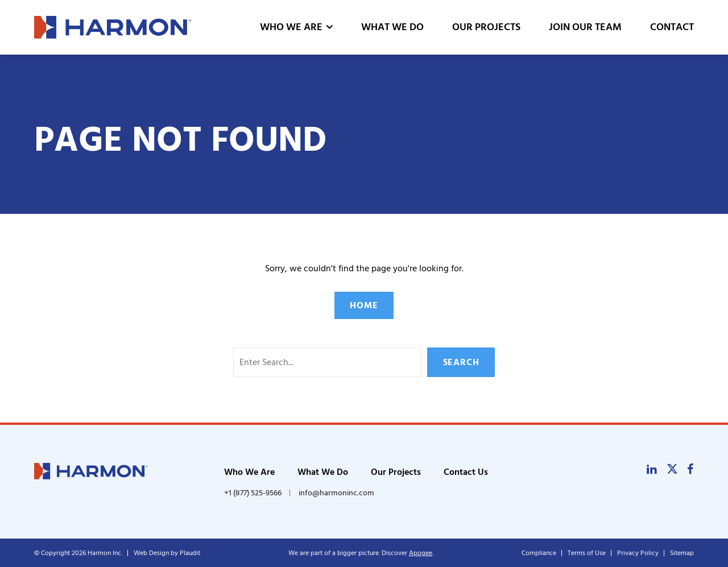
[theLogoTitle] (113, 27)
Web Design (151, 553)
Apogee (421, 553)
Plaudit (190, 553)
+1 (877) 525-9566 (253, 493)
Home (364, 305)
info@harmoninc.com (336, 493)
